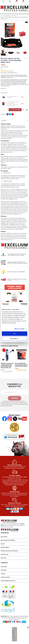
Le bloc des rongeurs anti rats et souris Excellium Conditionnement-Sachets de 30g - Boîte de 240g (13, 104)
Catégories (3, 1)
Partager (7, 114)
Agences (3, 544)
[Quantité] (5, 110)
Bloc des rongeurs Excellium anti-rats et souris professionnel (21, 365)
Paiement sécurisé (5, 577)
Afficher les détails (19, 329)
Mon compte (10, 1)
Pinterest (13, 114)
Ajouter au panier (15, 110)
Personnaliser (15, 339)
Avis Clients (13, 634)
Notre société (4, 537)
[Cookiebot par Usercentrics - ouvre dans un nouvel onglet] (21, 304)
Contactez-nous (5, 554)
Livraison (3, 574)
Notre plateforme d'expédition (8, 540)
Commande (4, 570)
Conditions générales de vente (8, 581)
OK (14, 334)
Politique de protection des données (9, 551)
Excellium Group (15, 618)
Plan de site (4, 558)
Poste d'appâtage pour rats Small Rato (13, 97)
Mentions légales (5, 547)
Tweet (10, 114)
